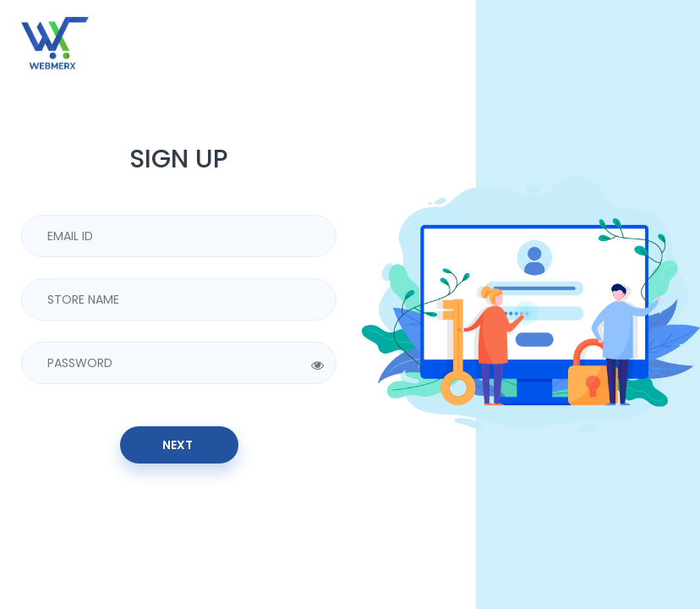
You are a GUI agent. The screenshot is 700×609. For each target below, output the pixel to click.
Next (179, 445)
